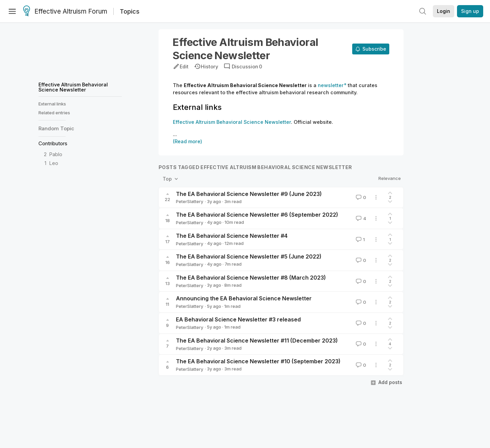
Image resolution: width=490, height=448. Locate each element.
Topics (130, 11)
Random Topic (56, 128)
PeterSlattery (190, 201)
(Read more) (187, 141)
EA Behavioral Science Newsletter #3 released (238, 319)
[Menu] (12, 11)
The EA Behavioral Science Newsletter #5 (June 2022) (249, 256)
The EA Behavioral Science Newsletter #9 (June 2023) (249, 194)
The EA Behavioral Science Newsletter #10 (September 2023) (258, 361)
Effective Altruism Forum (65, 12)
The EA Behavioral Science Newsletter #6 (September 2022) (257, 215)
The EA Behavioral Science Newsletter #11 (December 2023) (257, 341)
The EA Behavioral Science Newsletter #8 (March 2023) (251, 278)
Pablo (56, 154)
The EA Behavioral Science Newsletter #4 (232, 236)
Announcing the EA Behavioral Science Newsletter (244, 298)
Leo (54, 163)
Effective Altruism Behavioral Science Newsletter (73, 87)
